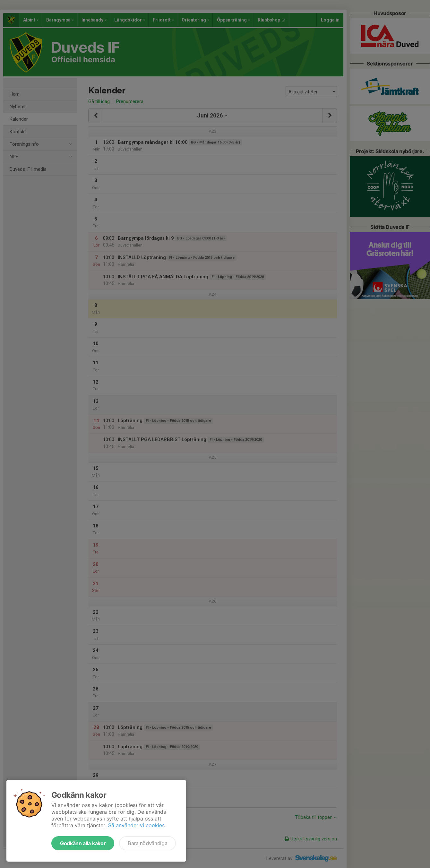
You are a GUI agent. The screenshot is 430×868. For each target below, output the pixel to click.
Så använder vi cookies (136, 825)
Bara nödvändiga (147, 843)
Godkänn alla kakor (83, 843)
